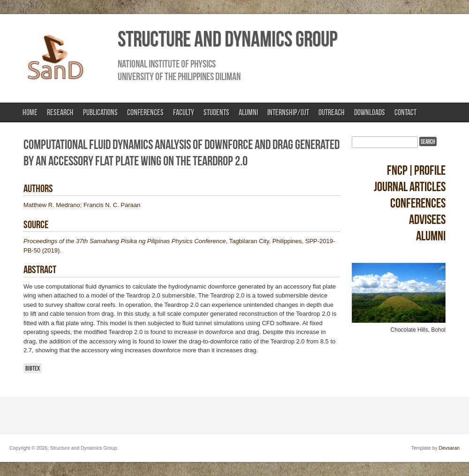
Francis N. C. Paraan (112, 205)
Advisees (427, 219)
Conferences (145, 112)
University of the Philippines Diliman (179, 76)
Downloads (370, 112)
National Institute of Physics (167, 64)
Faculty (184, 112)
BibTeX (33, 368)
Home (30, 112)
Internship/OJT (288, 112)
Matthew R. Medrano (52, 205)
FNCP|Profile (416, 170)
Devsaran (449, 448)
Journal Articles (410, 187)
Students (216, 112)
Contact (405, 112)
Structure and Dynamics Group (227, 39)
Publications (100, 112)
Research (60, 112)
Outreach (332, 112)
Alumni (248, 112)
